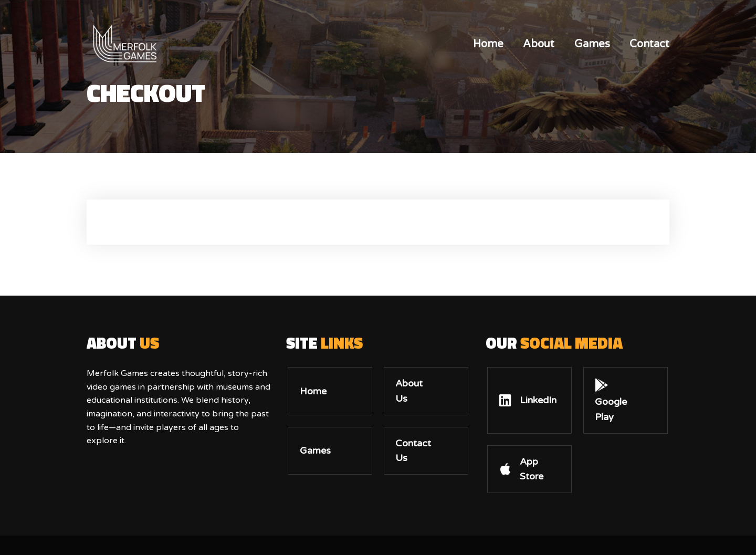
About (539, 44)
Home (488, 44)
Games (592, 44)
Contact (649, 44)
